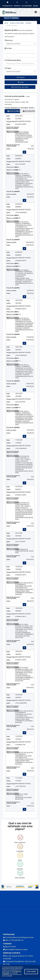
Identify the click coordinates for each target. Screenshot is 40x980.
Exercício (9, 40)
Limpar (21, 82)
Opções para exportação (20, 87)
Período (8, 48)
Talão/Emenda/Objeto (13, 60)
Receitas (28, 23)
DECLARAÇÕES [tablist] (29, 111)
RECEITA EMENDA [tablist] (14, 111)
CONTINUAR (31, 972)
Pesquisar (21, 77)
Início (6, 23)
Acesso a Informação (17, 23)
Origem (8, 68)
